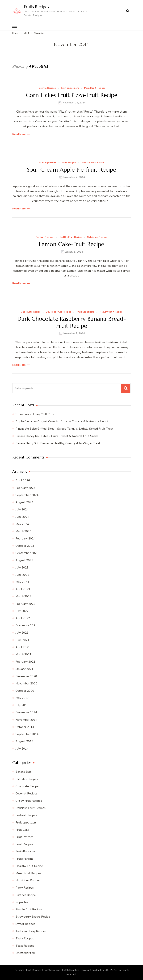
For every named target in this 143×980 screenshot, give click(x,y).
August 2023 (24, 560)
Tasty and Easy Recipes (31, 931)
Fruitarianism (24, 859)
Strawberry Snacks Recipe (33, 917)
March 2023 (23, 596)
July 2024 (22, 509)
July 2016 (22, 705)
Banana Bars (24, 772)
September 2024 (27, 495)
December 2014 (26, 712)
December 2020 (26, 676)
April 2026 (23, 480)
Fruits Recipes (36, 7)
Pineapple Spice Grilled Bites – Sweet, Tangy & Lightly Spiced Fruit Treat (64, 429)
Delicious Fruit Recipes (58, 312)
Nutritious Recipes (97, 237)
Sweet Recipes (25, 924)
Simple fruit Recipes (29, 909)
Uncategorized (25, 953)
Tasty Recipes (25, 938)
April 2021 (23, 647)
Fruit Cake (22, 830)
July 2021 (22, 633)
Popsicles (22, 902)
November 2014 (26, 720)
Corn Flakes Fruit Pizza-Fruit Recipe (72, 95)
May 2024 (22, 524)
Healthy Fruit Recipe (93, 163)
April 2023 (23, 589)
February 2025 (25, 488)
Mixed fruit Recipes (95, 88)
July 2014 (22, 749)
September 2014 (27, 734)
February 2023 (25, 604)
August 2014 (24, 741)
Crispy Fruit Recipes (29, 801)
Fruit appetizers (70, 88)
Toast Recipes (25, 946)
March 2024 (23, 531)
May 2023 (22, 582)
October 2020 (25, 691)
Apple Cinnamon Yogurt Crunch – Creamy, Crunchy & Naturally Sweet (62, 421)
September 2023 (27, 553)
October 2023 (25, 546)
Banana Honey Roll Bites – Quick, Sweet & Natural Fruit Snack (57, 436)
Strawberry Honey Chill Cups (35, 414)
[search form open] (128, 11)
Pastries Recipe (26, 895)
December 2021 (26, 625)
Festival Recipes (47, 88)
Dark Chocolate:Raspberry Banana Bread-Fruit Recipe (71, 322)
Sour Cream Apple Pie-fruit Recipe (72, 170)
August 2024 (24, 502)
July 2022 (22, 611)
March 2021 (23, 654)
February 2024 (25, 539)
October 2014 (25, 727)
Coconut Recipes (26, 793)
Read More (19, 134)
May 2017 (22, 698)
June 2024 (22, 517)
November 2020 (26, 683)
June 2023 (22, 575)
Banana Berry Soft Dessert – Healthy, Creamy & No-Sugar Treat (58, 443)
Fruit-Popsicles (25, 851)
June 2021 (22, 640)
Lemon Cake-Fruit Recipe (71, 244)
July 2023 (22, 568)
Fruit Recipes (69, 163)
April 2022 (23, 618)
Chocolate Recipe (31, 312)
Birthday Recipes (27, 779)
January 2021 (24, 669)
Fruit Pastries (24, 837)
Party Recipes (25, 888)
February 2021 (25, 662)
